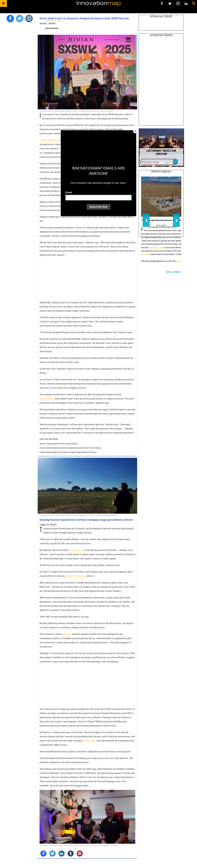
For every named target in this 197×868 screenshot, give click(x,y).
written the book (76, 550)
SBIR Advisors (89, 740)
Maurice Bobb (52, 28)
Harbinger (66, 634)
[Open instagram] (178, 3)
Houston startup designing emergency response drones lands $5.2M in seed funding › (71, 448)
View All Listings (173, 272)
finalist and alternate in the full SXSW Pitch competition (85, 148)
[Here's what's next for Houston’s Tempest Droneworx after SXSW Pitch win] (87, 72)
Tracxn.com (145, 255)
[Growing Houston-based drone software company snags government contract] (87, 486)
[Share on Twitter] (52, 853)
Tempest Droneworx (49, 140)
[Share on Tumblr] (71, 853)
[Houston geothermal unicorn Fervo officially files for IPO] (161, 197)
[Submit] (194, 3)
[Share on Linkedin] (61, 853)
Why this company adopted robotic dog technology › (59, 444)
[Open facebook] (162, 3)
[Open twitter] (170, 3)
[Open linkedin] (186, 3)
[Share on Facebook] (43, 853)
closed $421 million (156, 248)
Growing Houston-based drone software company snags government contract (86, 520)
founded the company (92, 168)
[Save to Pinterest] (80, 853)
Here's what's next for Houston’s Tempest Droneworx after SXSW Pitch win (84, 18)
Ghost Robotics (47, 398)
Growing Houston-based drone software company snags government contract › (68, 452)
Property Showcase (161, 172)
